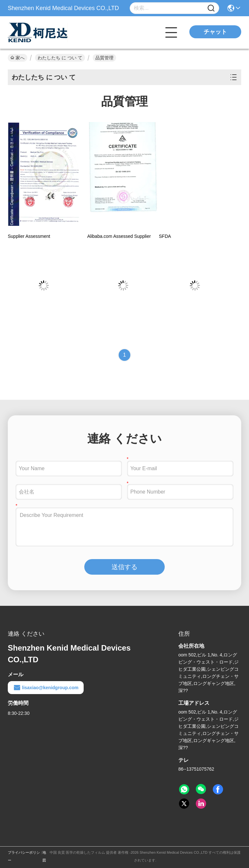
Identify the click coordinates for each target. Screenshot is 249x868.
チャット (215, 32)
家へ (18, 58)
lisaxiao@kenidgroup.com (46, 688)
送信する (124, 567)
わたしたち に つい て (60, 58)
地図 (44, 856)
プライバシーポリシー (24, 856)
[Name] (211, 8)
